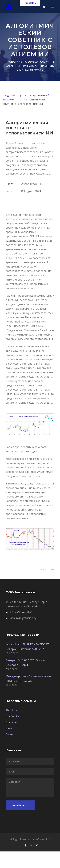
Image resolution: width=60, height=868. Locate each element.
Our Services (13, 716)
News (9, 728)
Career (10, 734)
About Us (11, 710)
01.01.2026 (11, 685)
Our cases (12, 722)
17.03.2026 (12, 669)
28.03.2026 (12, 653)
